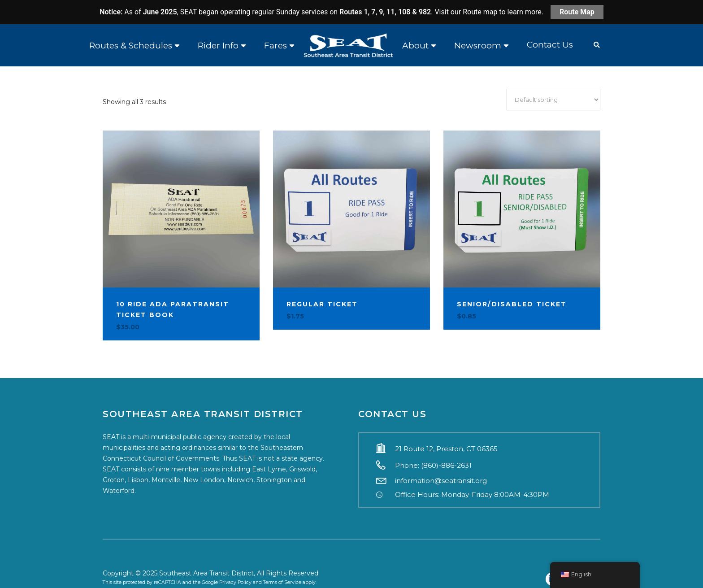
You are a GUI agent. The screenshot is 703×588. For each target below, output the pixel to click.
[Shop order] (553, 100)
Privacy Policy (235, 582)
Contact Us (550, 45)
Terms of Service (282, 582)
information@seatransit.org (441, 481)
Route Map (577, 12)
